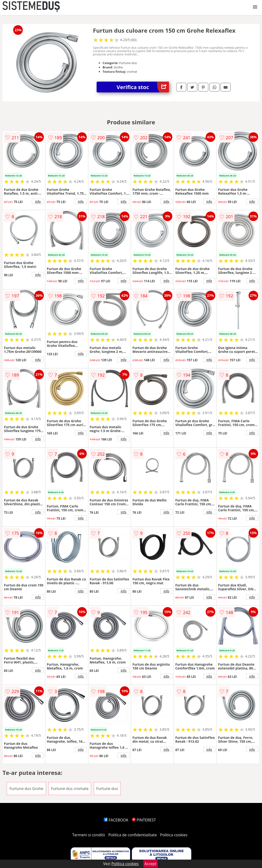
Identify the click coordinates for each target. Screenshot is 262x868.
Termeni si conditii (89, 835)
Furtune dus (107, 789)
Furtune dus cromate (70, 789)
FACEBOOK (116, 820)
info (38, 201)
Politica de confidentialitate (133, 835)
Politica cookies (174, 835)
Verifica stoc (143, 87)
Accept (151, 864)
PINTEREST (144, 820)
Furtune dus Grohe (26, 789)
